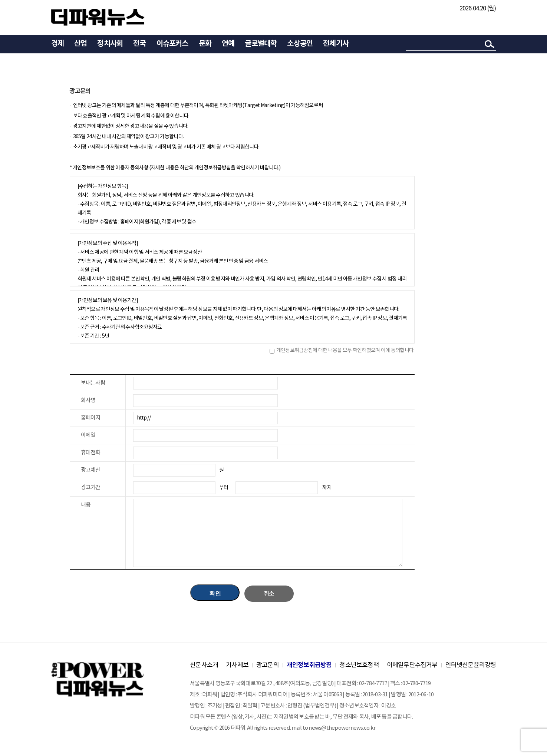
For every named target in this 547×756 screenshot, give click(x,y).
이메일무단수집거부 (412, 665)
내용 (86, 505)
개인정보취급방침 (309, 665)
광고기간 (91, 488)
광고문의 (268, 665)
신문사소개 (204, 665)
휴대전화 (91, 453)
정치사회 (110, 44)
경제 (57, 44)
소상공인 (300, 44)
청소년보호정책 (359, 665)
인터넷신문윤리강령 (471, 665)
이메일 (88, 435)
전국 (139, 44)
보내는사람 (93, 383)
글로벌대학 (261, 44)
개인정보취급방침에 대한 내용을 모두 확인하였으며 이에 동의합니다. (345, 351)
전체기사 (336, 44)
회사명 (88, 400)
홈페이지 (91, 418)
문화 (205, 44)
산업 (80, 44)
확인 (215, 593)
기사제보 (237, 665)
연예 (228, 44)
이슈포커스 (172, 44)
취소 (269, 594)
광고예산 (91, 470)
